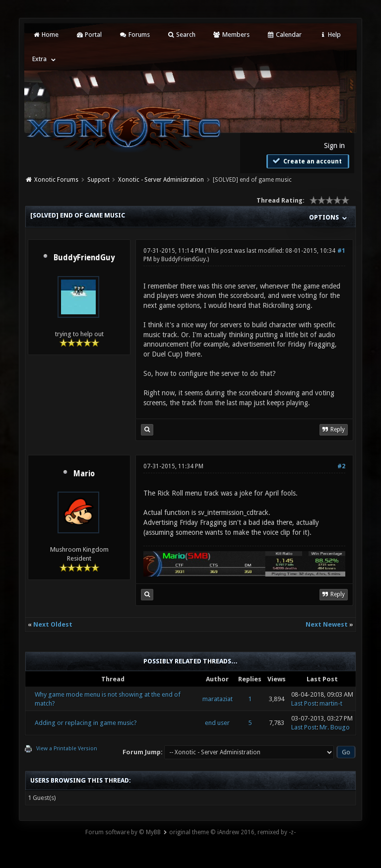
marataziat (218, 699)
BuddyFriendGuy (84, 258)
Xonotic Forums (56, 180)
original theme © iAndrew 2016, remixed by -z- (232, 832)
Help (330, 35)
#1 (341, 251)
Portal (89, 35)
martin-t (331, 703)
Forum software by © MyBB (123, 832)
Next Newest (327, 624)
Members (231, 35)
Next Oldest (53, 624)
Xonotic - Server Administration (161, 180)
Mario (84, 474)
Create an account (307, 161)
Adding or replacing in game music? (86, 723)
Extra (39, 59)
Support (98, 180)
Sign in (334, 145)
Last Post (304, 703)
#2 (341, 466)
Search (181, 35)
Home (45, 35)
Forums (134, 35)
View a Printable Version (67, 749)
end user (217, 723)
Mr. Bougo (335, 727)
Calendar (284, 35)
